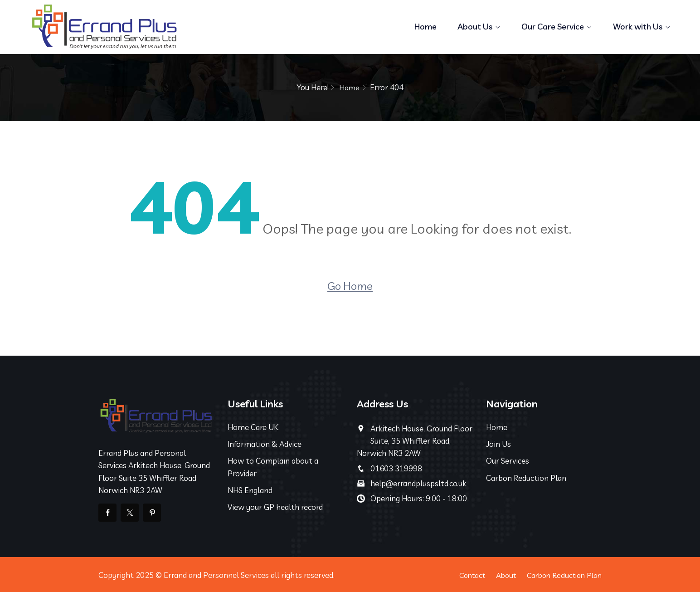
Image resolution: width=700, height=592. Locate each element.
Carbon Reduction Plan (526, 477)
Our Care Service (553, 27)
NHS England (250, 490)
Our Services (508, 461)
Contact (463, 575)
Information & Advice (265, 444)
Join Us (498, 444)
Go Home (350, 285)
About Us (475, 27)
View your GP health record (275, 506)
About (500, 575)
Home (425, 27)
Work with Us (638, 27)
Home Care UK (253, 427)
